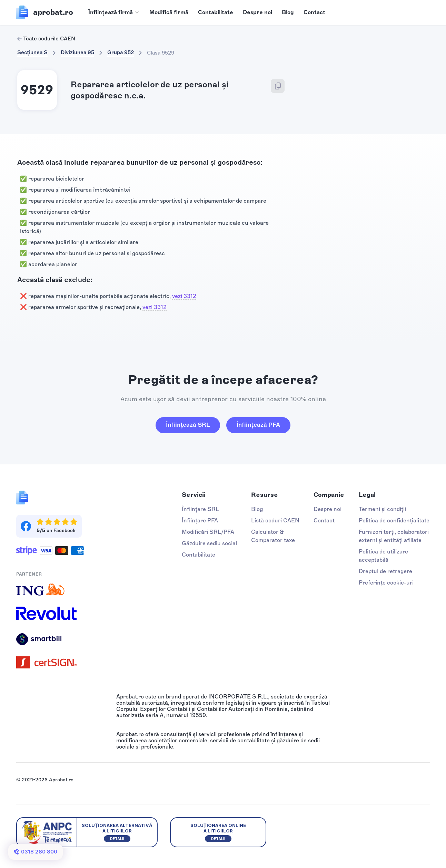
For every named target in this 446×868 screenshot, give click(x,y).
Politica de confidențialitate (394, 520)
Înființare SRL (200, 509)
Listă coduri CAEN (275, 520)
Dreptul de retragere (385, 571)
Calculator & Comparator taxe (273, 536)
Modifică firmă (169, 12)
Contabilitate (216, 12)
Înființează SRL (188, 425)
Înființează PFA (258, 425)
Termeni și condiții (382, 509)
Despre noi (257, 12)
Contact (314, 12)
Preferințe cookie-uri (386, 583)
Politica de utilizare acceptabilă (383, 556)
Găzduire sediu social (209, 543)
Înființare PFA (200, 520)
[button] (114, 12)
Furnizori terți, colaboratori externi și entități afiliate (394, 536)
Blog (288, 12)
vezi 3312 (184, 296)
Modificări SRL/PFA (208, 532)
